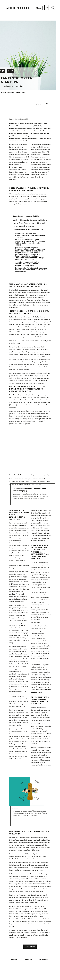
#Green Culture (25, 92)
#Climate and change (12, 92)
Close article (30, 947)
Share (42, 104)
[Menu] (38, 8)
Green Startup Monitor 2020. (41, 691)
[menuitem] (53, 8)
